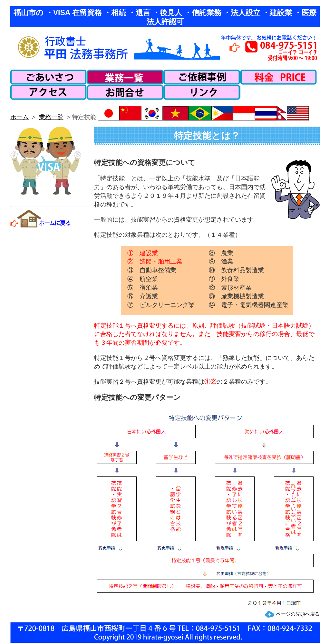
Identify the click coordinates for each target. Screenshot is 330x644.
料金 (279, 77)
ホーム (19, 117)
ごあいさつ (49, 77)
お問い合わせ (125, 92)
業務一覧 (125, 77)
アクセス (49, 92)
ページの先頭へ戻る (297, 614)
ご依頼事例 (202, 77)
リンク (202, 92)
